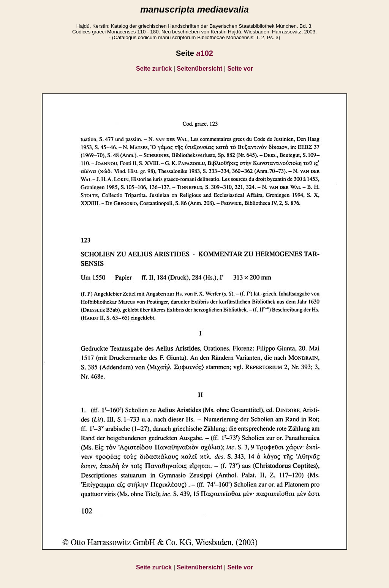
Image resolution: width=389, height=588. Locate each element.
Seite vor (240, 69)
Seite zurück (154, 69)
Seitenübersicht (199, 69)
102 (205, 53)
